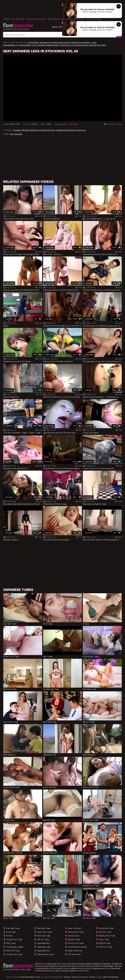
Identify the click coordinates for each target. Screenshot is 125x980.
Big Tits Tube (105, 943)
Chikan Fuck (74, 936)
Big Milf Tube (74, 939)
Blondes (25, 130)
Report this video (113, 124)
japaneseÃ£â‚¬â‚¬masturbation (17, 45)
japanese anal (95, 45)
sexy (12, 134)
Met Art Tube (43, 939)
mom (34, 45)
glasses (49, 45)
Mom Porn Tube (44, 932)
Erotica (9, 936)
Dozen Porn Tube (14, 939)
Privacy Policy (80, 977)
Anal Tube (11, 932)
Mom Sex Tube (44, 936)
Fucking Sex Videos (15, 947)
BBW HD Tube (13, 951)
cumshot (63, 45)
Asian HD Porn (75, 928)
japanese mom (46, 42)
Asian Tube (104, 939)
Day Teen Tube (13, 928)
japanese (41, 45)
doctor (67, 42)
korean (85, 45)
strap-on (82, 130)
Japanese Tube (44, 947)
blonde (67, 130)
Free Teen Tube (44, 928)
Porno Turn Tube (76, 943)
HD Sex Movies (74, 954)
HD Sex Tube (18, 19)
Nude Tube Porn (75, 951)
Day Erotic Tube (106, 928)
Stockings (34, 130)
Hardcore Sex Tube (45, 954)
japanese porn (44, 943)
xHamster (88, 283)
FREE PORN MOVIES (36, 19)
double (55, 45)
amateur (18, 130)
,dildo (104, 45)
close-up (74, 130)
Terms (67, 977)
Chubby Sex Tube (14, 954)
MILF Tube (11, 943)
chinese (74, 42)
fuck (79, 42)
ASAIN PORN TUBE (75, 19)
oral (40, 130)
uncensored (76, 45)
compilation (33, 42)
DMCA (92, 977)
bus (69, 45)
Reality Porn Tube (107, 936)
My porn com (105, 932)
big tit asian (59, 42)
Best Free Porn (56, 19)
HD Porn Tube (94, 19)
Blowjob (46, 130)
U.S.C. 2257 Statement (108, 977)
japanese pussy (89, 42)
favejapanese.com (30, 977)
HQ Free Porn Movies (77, 947)
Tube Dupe (73, 124)
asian (53, 130)
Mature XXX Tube (76, 932)
